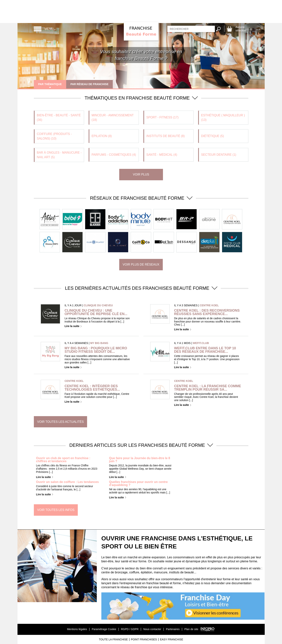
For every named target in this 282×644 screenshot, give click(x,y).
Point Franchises (144, 639)
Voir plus (141, 174)
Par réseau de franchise (90, 84)
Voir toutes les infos (56, 510)
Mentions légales (77, 629)
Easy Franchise (172, 639)
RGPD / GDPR (130, 629)
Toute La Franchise (113, 639)
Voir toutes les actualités (61, 422)
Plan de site (191, 629)
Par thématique (50, 84)
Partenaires (173, 629)
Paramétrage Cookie (104, 629)
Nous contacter (152, 629)
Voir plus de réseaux (141, 265)
